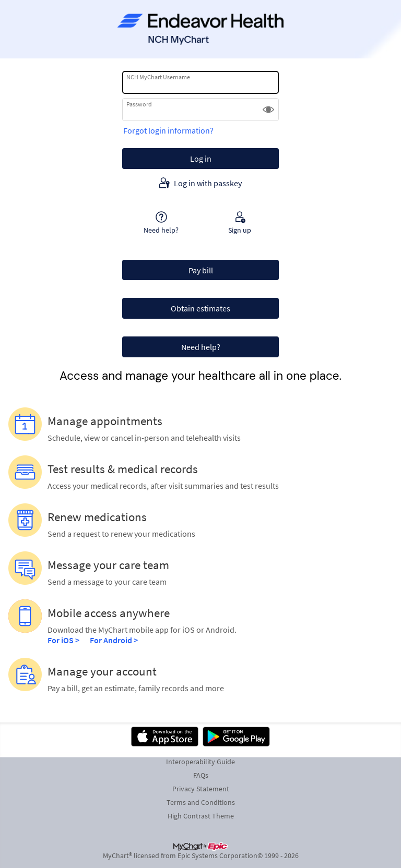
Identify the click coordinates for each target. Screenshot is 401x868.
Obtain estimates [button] (200, 308)
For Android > (114, 640)
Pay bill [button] (201, 270)
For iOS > (63, 640)
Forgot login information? (168, 130)
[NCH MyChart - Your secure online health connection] (200, 29)
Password (139, 104)
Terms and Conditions (201, 802)
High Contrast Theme (201, 816)
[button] (268, 110)
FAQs (201, 775)
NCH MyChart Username (158, 77)
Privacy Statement (201, 789)
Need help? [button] (201, 347)
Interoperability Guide (200, 762)
